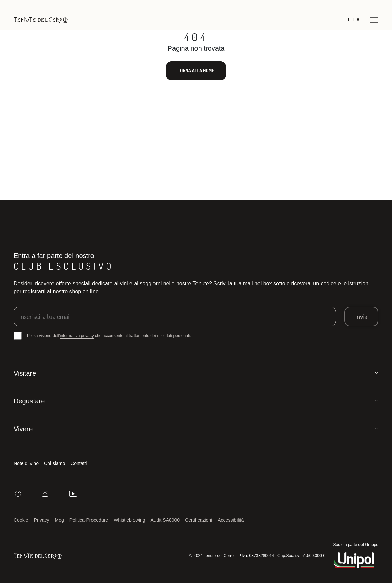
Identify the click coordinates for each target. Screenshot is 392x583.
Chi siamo (55, 463)
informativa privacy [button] (77, 336)
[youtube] (73, 494)
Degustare (29, 401)
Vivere (23, 429)
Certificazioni (199, 520)
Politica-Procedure (89, 520)
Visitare (25, 373)
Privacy (42, 520)
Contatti (79, 463)
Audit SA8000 (165, 520)
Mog (59, 520)
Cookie (21, 520)
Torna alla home (196, 71)
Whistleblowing (129, 520)
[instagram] (45, 494)
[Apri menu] (374, 20)
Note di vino (26, 463)
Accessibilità (231, 520)
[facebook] (18, 494)
